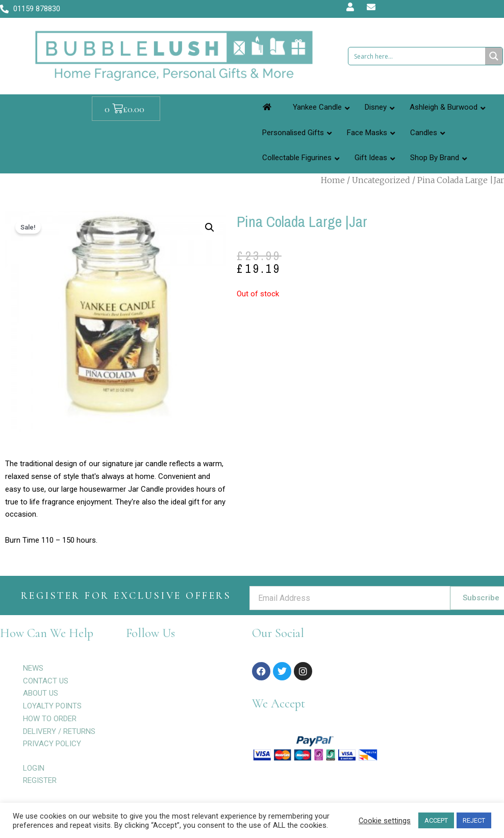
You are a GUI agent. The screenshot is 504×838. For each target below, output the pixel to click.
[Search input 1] (417, 56)
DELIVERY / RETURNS (59, 731)
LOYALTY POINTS (52, 706)
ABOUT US (41, 693)
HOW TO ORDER (50, 719)
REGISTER (40, 780)
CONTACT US (46, 681)
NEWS (33, 668)
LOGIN (34, 768)
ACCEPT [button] (436, 820)
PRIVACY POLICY (52, 744)
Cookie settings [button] (385, 821)
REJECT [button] (474, 820)
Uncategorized (381, 180)
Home (333, 180)
